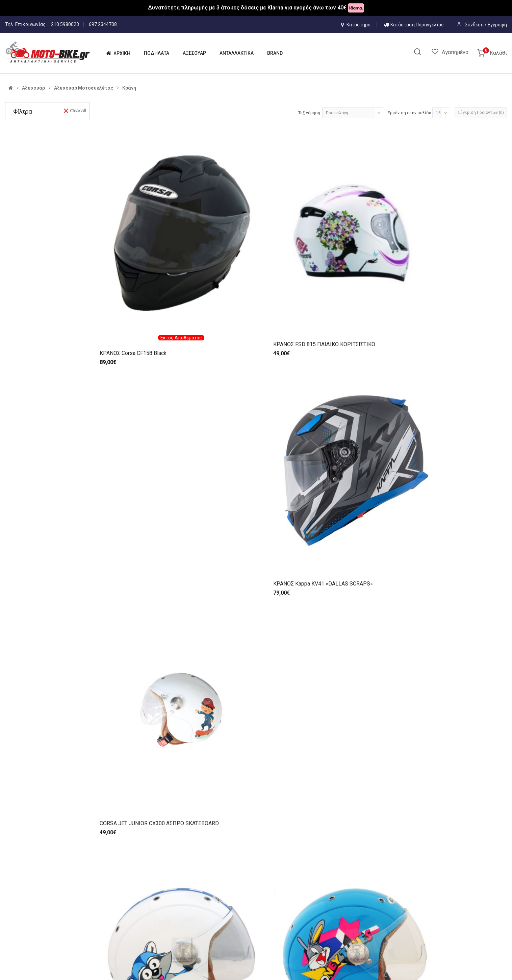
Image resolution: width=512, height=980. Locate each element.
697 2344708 (103, 24)
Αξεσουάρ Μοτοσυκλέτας (84, 88)
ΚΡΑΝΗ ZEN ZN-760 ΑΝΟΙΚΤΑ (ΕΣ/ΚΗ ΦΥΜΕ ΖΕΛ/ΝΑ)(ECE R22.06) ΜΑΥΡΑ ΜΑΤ (145, 584)
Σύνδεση (475, 25)
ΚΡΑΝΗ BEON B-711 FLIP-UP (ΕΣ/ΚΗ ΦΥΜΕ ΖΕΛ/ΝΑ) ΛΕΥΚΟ (353, 422)
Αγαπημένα (455, 52)
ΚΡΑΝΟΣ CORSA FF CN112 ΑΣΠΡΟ (141, 744)
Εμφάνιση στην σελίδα (409, 113)
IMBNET (60, 970)
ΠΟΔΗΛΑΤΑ (193, 919)
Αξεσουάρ (33, 88)
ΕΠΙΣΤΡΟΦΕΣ (322, 943)
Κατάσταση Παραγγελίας (414, 25)
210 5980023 (65, 24)
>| (169, 793)
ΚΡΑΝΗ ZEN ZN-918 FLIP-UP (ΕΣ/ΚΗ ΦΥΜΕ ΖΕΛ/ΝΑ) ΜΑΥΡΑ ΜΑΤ (457, 581)
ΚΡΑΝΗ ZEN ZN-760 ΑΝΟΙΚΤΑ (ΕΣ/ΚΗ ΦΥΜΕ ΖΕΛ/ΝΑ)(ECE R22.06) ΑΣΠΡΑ (458, 422)
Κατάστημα (356, 25)
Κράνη (129, 88)
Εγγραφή (497, 25)
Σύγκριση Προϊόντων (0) (481, 113)
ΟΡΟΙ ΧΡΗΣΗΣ (323, 895)
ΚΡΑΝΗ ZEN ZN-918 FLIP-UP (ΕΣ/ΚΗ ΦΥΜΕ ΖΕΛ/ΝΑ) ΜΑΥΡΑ (353, 581)
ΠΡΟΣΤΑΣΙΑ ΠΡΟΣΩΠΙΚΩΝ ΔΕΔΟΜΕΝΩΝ (350, 931)
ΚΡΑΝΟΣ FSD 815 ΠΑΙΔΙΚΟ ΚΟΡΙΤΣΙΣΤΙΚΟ (237, 260)
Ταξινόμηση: (310, 113)
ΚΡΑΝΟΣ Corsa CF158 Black (133, 266)
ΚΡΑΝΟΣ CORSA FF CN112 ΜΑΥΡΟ (246, 744)
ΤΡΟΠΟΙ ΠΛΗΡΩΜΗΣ (329, 907)
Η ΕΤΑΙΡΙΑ (191, 907)
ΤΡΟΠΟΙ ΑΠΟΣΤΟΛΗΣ (331, 919)
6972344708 (108, 890)
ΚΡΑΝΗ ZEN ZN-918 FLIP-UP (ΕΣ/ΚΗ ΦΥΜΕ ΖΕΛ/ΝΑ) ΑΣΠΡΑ (249, 581)
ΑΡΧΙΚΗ (188, 895)
